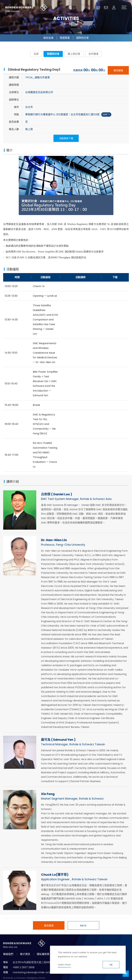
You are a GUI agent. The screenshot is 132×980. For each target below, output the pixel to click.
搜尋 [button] (70, 8)
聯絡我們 (8, 954)
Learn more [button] (64, 965)
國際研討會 (82, 38)
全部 (36, 54)
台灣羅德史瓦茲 (26, 8)
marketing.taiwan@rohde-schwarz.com (37, 973)
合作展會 (94, 54)
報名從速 (48, 38)
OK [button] (111, 965)
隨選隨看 (65, 38)
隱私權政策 (43, 954)
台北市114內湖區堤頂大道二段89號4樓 (34, 963)
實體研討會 (53, 54)
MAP (105, 115)
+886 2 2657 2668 (24, 968)
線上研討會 (74, 54)
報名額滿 (118, 70)
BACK (83, 926)
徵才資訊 (25, 954)
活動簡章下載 (66, 139)
